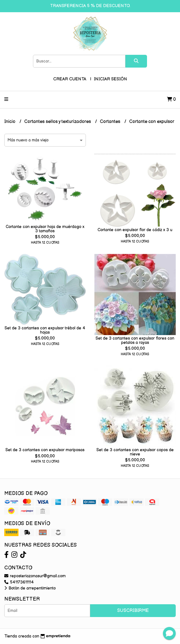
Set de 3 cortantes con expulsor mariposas (45, 450)
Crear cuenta (70, 79)
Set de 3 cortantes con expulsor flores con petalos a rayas (135, 340)
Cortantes (111, 122)
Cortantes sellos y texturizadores (58, 122)
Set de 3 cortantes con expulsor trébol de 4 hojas (45, 330)
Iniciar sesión (110, 79)
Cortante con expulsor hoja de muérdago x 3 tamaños (45, 229)
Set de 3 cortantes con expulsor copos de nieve (135, 452)
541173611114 (19, 582)
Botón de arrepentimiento (30, 588)
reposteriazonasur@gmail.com (35, 576)
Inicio (10, 122)
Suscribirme (133, 611)
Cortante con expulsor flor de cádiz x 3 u (135, 230)
